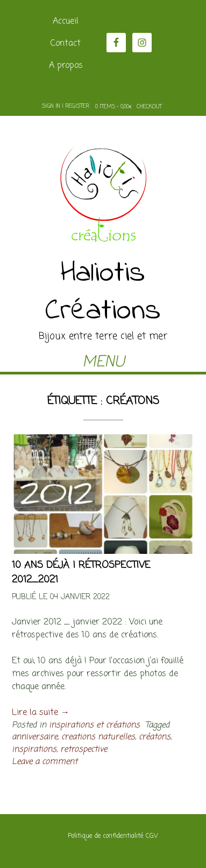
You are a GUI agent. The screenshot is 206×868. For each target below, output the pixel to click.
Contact (66, 44)
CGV (152, 836)
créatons (155, 737)
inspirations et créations (94, 725)
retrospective (84, 749)
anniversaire (35, 737)
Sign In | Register (66, 106)
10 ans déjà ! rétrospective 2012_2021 (81, 572)
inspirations (34, 749)
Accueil (66, 22)
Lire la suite (41, 713)
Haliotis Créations (103, 293)
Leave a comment (45, 762)
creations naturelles (98, 737)
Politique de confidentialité (106, 836)
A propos (66, 66)
